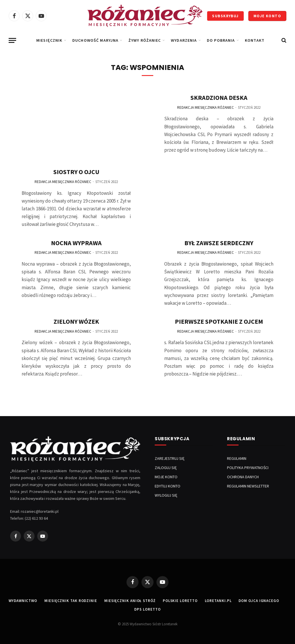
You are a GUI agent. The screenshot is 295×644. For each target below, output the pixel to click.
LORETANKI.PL (218, 601)
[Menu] (12, 40)
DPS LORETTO (147, 609)
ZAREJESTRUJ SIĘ (170, 458)
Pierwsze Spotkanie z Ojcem (219, 321)
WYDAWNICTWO (23, 601)
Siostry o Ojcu (76, 172)
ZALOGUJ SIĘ (166, 468)
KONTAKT (255, 40)
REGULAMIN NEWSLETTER (248, 486)
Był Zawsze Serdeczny (219, 243)
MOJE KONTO (267, 16)
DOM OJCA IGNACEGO (259, 601)
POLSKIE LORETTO (180, 601)
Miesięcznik (49, 40)
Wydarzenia (184, 40)
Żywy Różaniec (145, 40)
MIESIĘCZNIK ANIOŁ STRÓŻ (130, 601)
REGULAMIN (237, 458)
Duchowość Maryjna (95, 40)
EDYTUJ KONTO (168, 486)
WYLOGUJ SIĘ (166, 495)
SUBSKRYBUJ (225, 16)
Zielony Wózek (76, 321)
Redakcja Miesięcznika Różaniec (63, 182)
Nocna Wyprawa (76, 243)
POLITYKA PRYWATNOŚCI (248, 468)
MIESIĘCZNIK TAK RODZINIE (71, 601)
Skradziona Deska (219, 98)
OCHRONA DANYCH (243, 477)
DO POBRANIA (221, 40)
